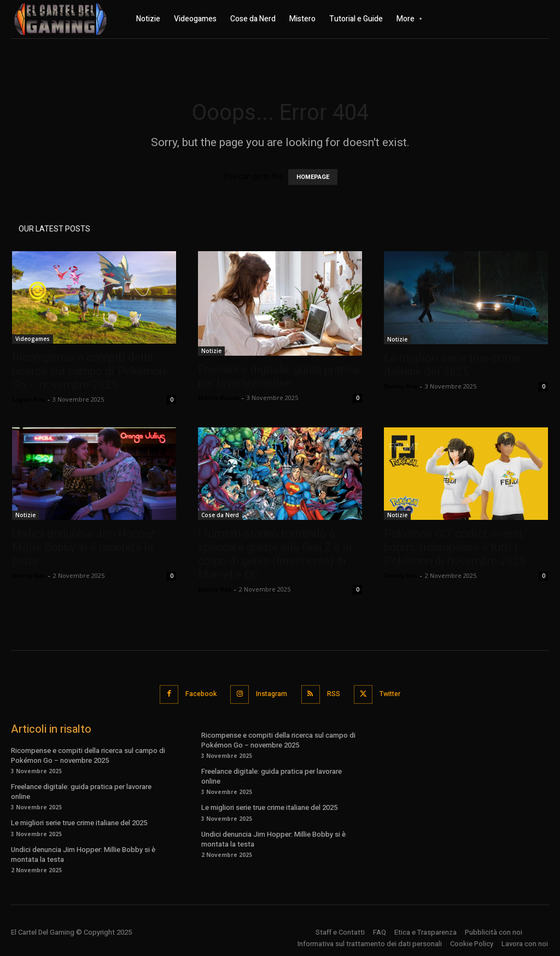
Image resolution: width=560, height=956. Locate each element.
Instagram (270, 693)
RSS (335, 693)
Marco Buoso (218, 398)
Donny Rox (401, 386)
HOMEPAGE (313, 177)
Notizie (211, 351)
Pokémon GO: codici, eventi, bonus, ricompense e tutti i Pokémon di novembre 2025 (455, 547)
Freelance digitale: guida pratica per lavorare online (279, 376)
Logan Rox (28, 399)
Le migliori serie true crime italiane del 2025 (452, 365)
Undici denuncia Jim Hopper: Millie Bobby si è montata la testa (84, 547)
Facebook (196, 693)
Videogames (33, 339)
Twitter (394, 693)
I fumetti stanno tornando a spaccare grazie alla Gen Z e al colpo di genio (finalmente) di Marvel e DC (275, 554)
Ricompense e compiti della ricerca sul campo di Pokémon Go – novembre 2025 (89, 371)
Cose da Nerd (220, 515)
